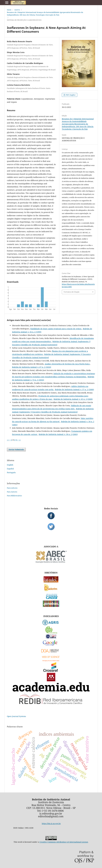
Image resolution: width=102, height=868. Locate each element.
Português (11, 472)
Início (9, 10)
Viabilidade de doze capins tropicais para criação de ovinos (56, 329)
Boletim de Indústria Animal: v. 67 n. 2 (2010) (32, 367)
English (10, 465)
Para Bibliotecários (14, 496)
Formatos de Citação (72, 292)
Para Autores (12, 492)
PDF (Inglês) (70, 95)
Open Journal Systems (16, 716)
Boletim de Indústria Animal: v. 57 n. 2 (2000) (74, 389)
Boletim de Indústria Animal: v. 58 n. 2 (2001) (58, 434)
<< (8, 440)
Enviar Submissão (16, 449)
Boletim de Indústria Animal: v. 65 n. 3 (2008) (73, 399)
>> (20, 440)
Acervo (17, 10)
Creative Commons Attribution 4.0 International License (64, 842)
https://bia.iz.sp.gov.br (51, 823)
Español (10, 469)
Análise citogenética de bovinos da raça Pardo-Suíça (67, 364)
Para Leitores (12, 488)
